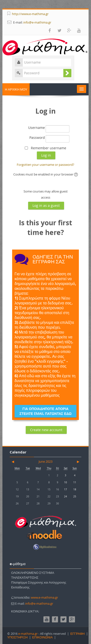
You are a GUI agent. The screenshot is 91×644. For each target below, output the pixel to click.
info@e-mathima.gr (37, 22)
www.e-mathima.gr (44, 597)
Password (37, 138)
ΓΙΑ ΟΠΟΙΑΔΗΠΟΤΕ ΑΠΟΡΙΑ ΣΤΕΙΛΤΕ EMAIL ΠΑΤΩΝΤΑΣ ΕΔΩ (45, 411)
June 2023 (45, 461)
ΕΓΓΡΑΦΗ (78, 634)
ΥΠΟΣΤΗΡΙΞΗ (17, 637)
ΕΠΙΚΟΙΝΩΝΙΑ (42, 637)
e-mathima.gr (28, 634)
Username (37, 128)
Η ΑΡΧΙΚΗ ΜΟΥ (16, 89)
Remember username (49, 148)
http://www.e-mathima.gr (30, 14)
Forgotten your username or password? (45, 165)
